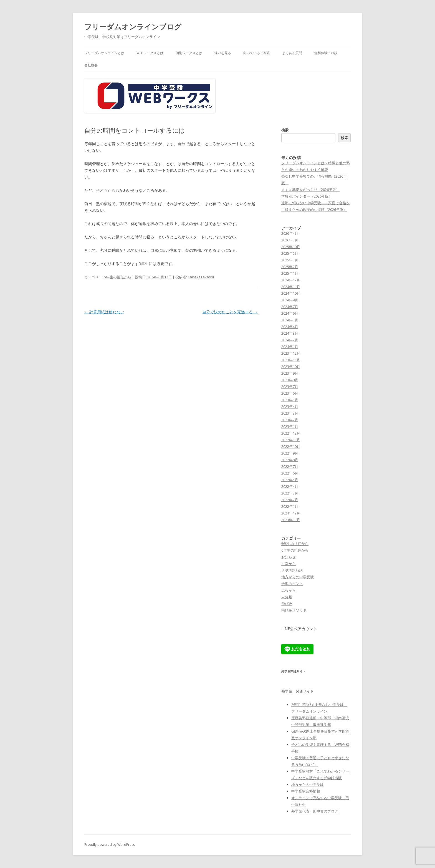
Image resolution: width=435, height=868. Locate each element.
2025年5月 (290, 253)
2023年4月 (290, 407)
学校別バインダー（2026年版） (307, 196)
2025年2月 (290, 267)
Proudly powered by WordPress (110, 845)
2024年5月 (290, 320)
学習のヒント (292, 584)
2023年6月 (290, 393)
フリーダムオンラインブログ (133, 27)
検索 (285, 130)
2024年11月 (291, 287)
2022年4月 (290, 486)
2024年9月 (290, 300)
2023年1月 (290, 427)
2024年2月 (290, 340)
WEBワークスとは (150, 53)
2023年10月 (291, 367)
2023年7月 (290, 387)
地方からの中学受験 (298, 577)
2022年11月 (291, 440)
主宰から (289, 564)
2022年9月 (290, 453)
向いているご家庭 (257, 53)
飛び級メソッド (294, 610)
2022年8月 (290, 460)
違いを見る (223, 53)
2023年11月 (291, 360)
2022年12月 (291, 433)
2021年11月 (291, 520)
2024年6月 (290, 313)
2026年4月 (290, 233)
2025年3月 (290, 260)
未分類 (287, 597)
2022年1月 (290, 506)
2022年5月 (290, 480)
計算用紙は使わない (104, 312)
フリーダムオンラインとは (104, 53)
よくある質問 (292, 53)
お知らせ (289, 557)
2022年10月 (291, 446)
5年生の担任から (118, 277)
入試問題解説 (292, 570)
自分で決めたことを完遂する (230, 312)
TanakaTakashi (201, 277)
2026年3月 (290, 240)
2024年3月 (290, 333)
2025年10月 (291, 247)
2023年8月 (290, 380)
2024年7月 (290, 307)
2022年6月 (290, 473)
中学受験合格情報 (306, 791)
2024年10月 (291, 293)
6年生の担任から (295, 550)
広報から (289, 590)
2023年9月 (290, 373)
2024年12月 (291, 280)
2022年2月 (290, 500)
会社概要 (91, 65)
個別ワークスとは (189, 53)
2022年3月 (290, 493)
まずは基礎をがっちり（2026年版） (310, 190)
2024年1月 (290, 347)
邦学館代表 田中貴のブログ (315, 811)
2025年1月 (290, 273)
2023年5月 (290, 400)
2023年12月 (291, 353)
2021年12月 (291, 513)
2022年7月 (290, 466)
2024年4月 (290, 327)
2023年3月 (290, 413)
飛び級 (287, 604)
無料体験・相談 (326, 53)
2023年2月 (290, 420)
